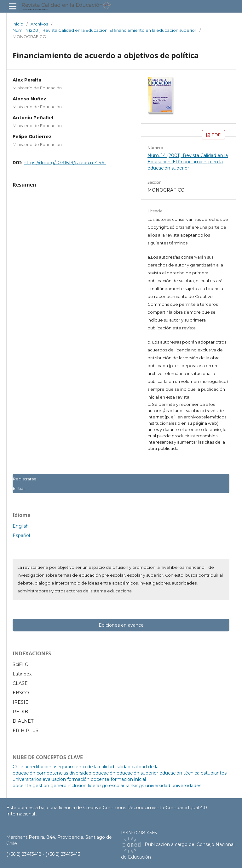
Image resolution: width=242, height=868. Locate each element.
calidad (123, 767)
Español (21, 535)
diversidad (80, 773)
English (21, 526)
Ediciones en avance (121, 625)
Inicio (18, 24)
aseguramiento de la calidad (83, 767)
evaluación (54, 779)
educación (104, 773)
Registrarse (25, 479)
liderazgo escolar (106, 786)
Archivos (39, 24)
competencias (52, 773)
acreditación (38, 767)
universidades (186, 786)
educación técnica (179, 773)
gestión (41, 786)
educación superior (137, 773)
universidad (158, 786)
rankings (135, 786)
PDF (216, 135)
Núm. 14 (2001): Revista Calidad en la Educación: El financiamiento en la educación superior (104, 30)
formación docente (88, 779)
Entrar (19, 488)
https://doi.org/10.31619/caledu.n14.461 (65, 163)
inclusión (77, 786)
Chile (18, 767)
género (58, 786)
